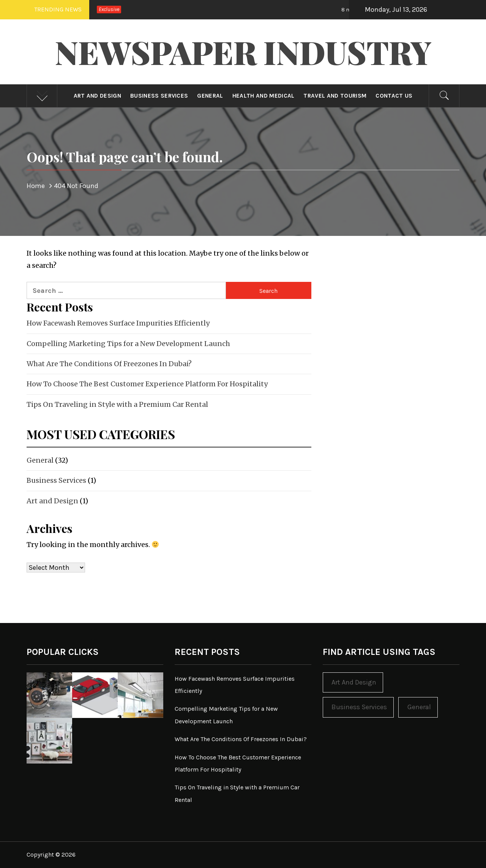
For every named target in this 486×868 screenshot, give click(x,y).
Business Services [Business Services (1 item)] (359, 707)
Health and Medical (264, 96)
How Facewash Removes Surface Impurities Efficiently (118, 323)
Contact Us (394, 96)
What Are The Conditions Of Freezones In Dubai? (109, 364)
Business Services (159, 96)
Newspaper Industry (243, 52)
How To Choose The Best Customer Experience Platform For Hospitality (147, 384)
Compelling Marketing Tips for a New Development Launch (128, 344)
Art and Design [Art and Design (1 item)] (354, 682)
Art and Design (97, 96)
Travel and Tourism (335, 96)
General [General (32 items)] (419, 707)
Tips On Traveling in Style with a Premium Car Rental (117, 404)
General (210, 96)
